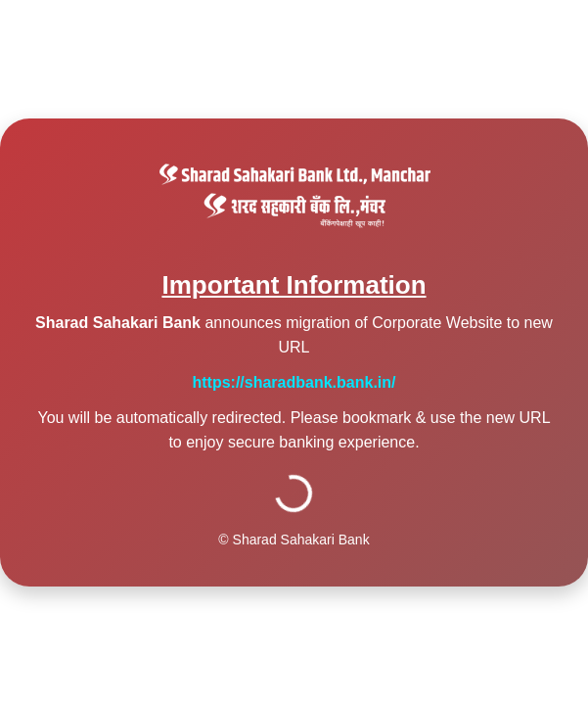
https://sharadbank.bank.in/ (294, 382)
